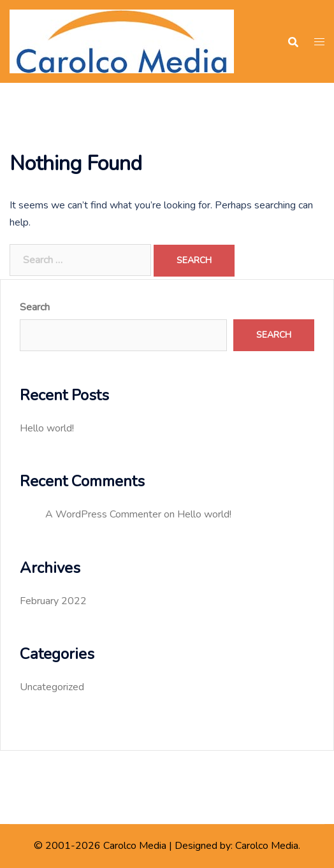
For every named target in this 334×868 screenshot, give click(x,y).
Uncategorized (52, 687)
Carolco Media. (268, 846)
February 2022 (53, 601)
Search (35, 307)
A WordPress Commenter (103, 514)
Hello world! (47, 428)
